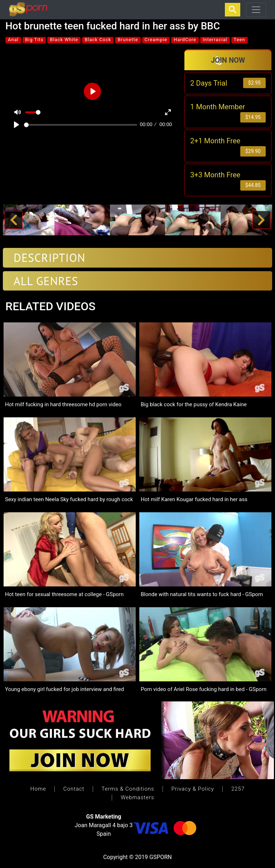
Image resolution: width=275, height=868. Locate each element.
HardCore (185, 40)
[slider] (81, 125)
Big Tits (34, 40)
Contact (74, 789)
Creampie (156, 40)
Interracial (215, 40)
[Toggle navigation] (256, 10)
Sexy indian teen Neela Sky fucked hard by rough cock (69, 499)
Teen (240, 40)
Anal (13, 40)
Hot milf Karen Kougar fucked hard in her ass (194, 499)
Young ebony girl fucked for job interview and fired (64, 689)
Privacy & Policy (193, 789)
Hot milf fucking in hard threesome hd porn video (63, 404)
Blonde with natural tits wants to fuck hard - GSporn (202, 594)
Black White (64, 40)
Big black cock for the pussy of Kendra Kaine (194, 404)
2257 (238, 789)
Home (38, 789)
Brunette (128, 40)
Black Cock (98, 40)
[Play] (16, 125)
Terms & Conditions (128, 789)
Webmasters (137, 797)
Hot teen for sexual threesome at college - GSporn (64, 594)
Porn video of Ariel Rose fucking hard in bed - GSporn (204, 689)
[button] (14, 220)
